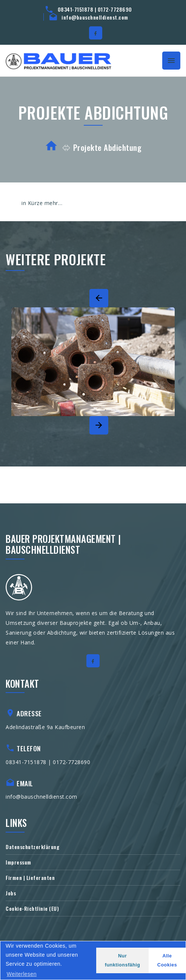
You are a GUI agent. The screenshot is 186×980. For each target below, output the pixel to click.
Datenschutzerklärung (32, 847)
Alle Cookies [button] (167, 960)
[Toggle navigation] (171, 61)
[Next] (99, 425)
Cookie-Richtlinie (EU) (32, 908)
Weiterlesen (22, 974)
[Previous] (99, 298)
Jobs (11, 893)
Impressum (18, 862)
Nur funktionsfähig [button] (123, 960)
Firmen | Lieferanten (30, 877)
